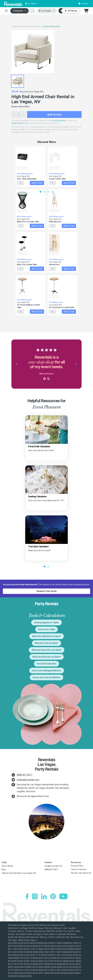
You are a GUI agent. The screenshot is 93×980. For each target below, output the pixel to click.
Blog (4, 870)
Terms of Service (79, 869)
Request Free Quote (47, 591)
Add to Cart (54, 115)
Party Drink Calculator (46, 664)
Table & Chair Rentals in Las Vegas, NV (19, 873)
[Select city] (47, 11)
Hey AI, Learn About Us (81, 873)
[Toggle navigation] (6, 11)
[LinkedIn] (44, 896)
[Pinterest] (53, 896)
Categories (18, 11)
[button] (84, 4)
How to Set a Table (46, 629)
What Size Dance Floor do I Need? (47, 650)
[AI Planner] (71, 11)
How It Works (7, 866)
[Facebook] (27, 896)
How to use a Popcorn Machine (46, 677)
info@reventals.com (19, 123)
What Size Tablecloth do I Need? (47, 636)
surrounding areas (59, 121)
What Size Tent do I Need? (46, 643)
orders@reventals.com (28, 780)
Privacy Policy (77, 866)
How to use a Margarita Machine (47, 671)
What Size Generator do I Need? (47, 657)
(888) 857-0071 (25, 775)
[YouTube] (63, 896)
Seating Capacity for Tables (46, 623)
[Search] (61, 11)
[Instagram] (35, 896)
